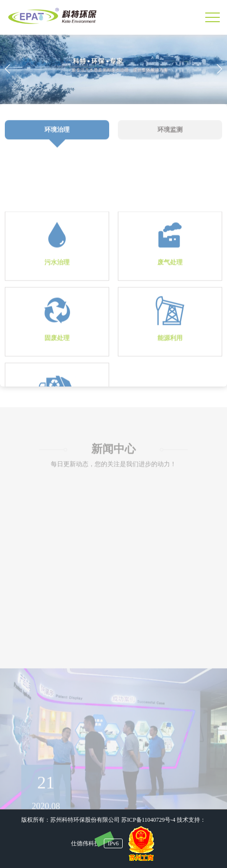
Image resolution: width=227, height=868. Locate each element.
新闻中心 (113, 454)
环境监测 (170, 136)
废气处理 (170, 286)
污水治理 (57, 286)
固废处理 (57, 362)
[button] (219, 69)
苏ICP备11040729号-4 (148, 820)
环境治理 (57, 136)
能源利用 (170, 362)
